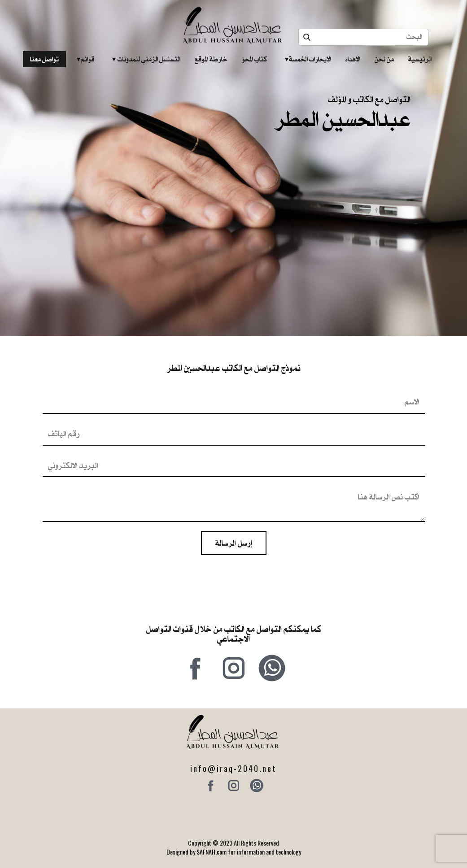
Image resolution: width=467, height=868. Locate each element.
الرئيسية (420, 59)
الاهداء (353, 59)
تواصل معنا (44, 59)
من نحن (384, 59)
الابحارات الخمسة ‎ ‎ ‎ (308, 59)
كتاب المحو (254, 59)
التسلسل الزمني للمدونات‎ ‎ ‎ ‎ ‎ (146, 59)
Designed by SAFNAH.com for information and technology (234, 852)
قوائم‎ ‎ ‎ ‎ (85, 59)
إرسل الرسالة (234, 543)
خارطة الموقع (211, 59)
